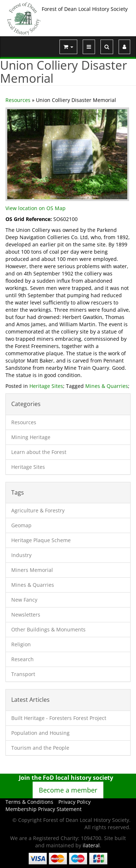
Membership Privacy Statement (44, 809)
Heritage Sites (46, 386)
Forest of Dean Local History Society (85, 9)
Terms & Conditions (29, 802)
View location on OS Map (36, 208)
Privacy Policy (75, 802)
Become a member (68, 790)
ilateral (91, 845)
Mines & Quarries (107, 386)
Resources (18, 100)
